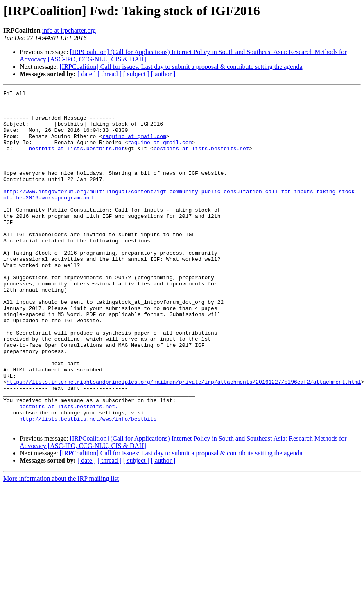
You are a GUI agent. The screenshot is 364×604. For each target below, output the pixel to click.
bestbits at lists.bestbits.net (77, 161)
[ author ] (163, 74)
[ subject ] (136, 74)
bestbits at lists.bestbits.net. (69, 470)
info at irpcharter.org (69, 31)
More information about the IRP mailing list (61, 545)
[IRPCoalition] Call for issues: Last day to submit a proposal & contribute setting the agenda (181, 67)
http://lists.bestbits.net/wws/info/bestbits (88, 485)
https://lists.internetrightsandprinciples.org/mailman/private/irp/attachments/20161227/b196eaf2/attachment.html (184, 441)
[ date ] (87, 74)
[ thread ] (110, 74)
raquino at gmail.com (134, 146)
